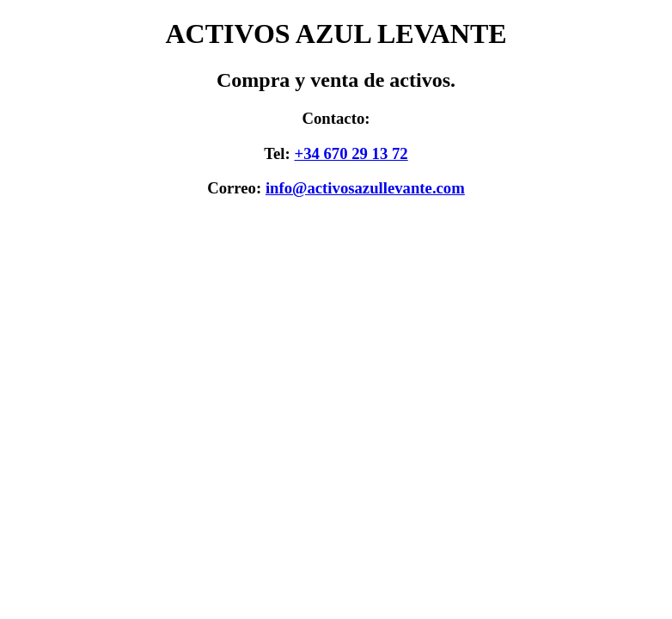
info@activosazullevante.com (365, 188)
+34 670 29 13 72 (351, 153)
